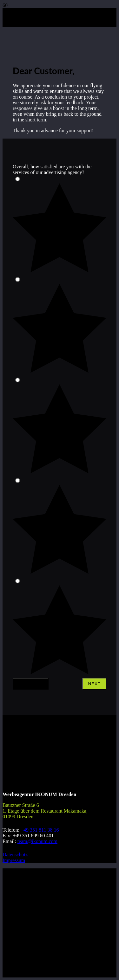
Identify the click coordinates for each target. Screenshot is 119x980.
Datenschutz (15, 855)
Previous (31, 684)
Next (94, 684)
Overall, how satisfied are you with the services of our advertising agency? (52, 169)
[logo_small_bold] (18, 43)
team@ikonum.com (37, 841)
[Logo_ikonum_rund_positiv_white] (26, 771)
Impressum (14, 860)
